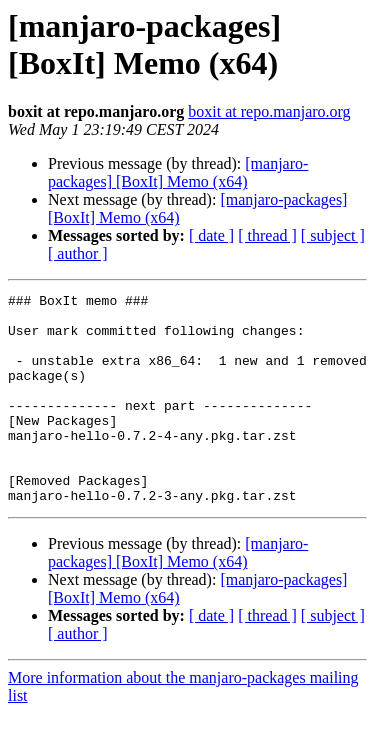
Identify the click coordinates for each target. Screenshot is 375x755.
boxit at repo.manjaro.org (269, 111)
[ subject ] (333, 235)
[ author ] (78, 253)
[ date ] (211, 235)
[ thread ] (267, 235)
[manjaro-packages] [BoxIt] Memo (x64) (178, 172)
